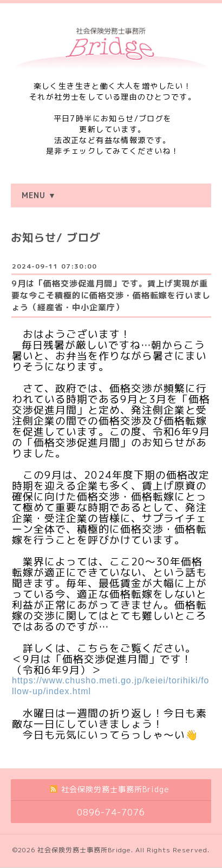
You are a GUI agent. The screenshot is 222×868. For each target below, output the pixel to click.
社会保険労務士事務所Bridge (84, 850)
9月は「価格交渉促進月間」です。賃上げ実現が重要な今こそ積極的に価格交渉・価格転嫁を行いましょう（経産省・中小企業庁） (111, 295)
